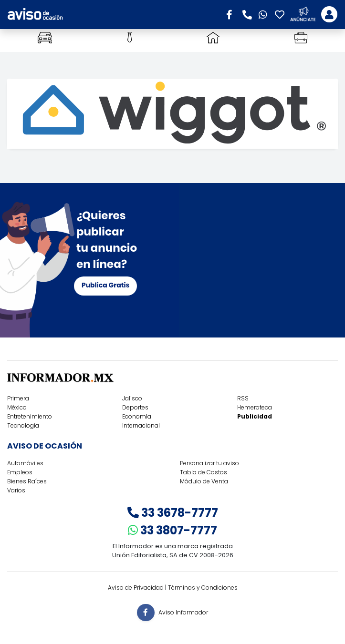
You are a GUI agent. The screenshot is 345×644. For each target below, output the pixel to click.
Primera (18, 398)
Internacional (141, 425)
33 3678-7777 (173, 513)
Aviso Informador (183, 612)
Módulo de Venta (204, 481)
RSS (243, 398)
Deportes (135, 407)
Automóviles (25, 463)
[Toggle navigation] (329, 14)
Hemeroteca (255, 407)
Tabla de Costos (204, 472)
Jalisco (132, 398)
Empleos (20, 472)
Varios (16, 490)
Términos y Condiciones (203, 588)
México (17, 407)
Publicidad (255, 416)
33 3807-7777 (172, 530)
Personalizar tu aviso (209, 463)
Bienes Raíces (27, 481)
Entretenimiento (30, 416)
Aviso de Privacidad (136, 588)
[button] (232, 14)
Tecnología (23, 425)
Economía (137, 416)
